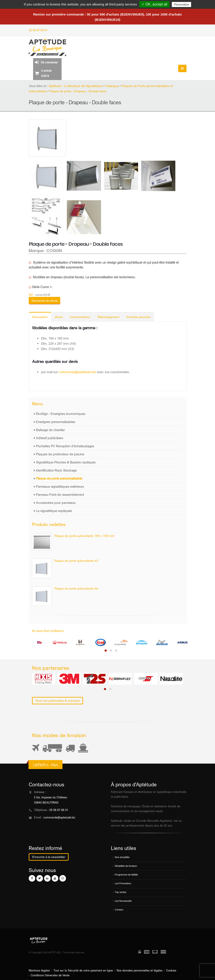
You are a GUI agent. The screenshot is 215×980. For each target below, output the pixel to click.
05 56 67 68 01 (38, 30)
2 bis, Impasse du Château (51, 797)
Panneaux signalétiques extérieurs (60, 486)
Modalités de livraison (126, 866)
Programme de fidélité (126, 875)
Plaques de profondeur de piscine (60, 454)
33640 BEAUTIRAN (46, 803)
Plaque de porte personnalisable (59, 478)
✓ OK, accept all (154, 4)
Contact (119, 910)
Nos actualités (122, 857)
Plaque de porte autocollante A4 (76, 588)
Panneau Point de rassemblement (60, 494)
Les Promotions (123, 883)
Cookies (171, 970)
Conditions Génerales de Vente (50, 975)
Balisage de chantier (50, 430)
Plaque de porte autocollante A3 (76, 561)
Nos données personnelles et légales (139, 970)
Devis (59, 317)
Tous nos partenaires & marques (58, 701)
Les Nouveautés (123, 901)
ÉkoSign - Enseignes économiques (61, 414)
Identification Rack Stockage (56, 470)
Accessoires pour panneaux (56, 503)
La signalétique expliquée (54, 511)
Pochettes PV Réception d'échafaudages (65, 446)
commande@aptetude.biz (77, 372)
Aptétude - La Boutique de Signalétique (76, 86)
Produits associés (139, 317)
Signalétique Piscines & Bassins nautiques (66, 462)
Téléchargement (108, 317)
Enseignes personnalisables (56, 422)
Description (40, 317)
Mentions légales (39, 970)
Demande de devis (44, 300)
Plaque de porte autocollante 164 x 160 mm (84, 536)
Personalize (181, 4)
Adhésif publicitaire (50, 438)
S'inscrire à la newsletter (49, 857)
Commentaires (80, 317)
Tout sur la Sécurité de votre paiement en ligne (83, 970)
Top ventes (121, 892)
